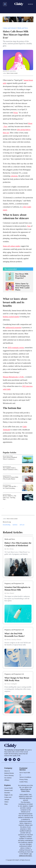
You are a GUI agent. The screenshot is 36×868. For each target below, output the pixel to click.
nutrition (15, 525)
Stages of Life (8, 795)
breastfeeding (7, 525)
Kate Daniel (10, 593)
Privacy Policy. (26, 791)
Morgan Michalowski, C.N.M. (13, 377)
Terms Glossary (9, 775)
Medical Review (9, 773)
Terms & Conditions (25, 777)
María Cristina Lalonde (12, 73)
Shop (6, 804)
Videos (6, 802)
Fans (29, 226)
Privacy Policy (24, 780)
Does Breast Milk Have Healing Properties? (22, 276)
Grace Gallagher (12, 684)
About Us (7, 771)
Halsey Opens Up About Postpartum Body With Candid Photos (22, 287)
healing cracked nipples (11, 317)
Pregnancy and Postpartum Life (14, 583)
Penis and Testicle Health (8, 456)
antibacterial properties (13, 328)
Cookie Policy (24, 782)
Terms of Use (24, 789)
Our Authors (8, 778)
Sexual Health (8, 788)
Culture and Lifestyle (9, 28)
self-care (22, 525)
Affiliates (7, 780)
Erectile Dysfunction (7, 467)
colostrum (14, 176)
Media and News (23, 28)
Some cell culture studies (12, 246)
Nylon (16, 113)
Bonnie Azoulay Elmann (14, 639)
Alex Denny (10, 549)
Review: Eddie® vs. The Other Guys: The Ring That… (10, 498)
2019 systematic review (16, 348)
